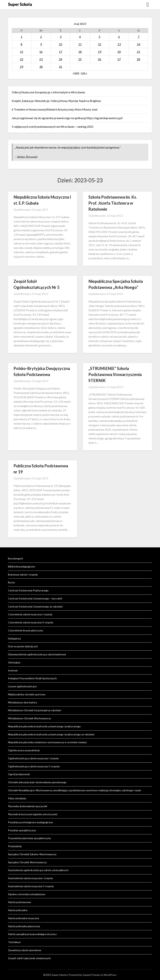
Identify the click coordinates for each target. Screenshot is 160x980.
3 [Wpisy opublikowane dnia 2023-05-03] (61, 37)
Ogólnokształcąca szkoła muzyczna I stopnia (33, 758)
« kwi (76, 73)
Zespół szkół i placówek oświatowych (29, 958)
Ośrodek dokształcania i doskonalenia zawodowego (37, 782)
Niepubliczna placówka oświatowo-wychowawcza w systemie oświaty (47, 742)
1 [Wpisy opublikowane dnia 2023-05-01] (21, 37)
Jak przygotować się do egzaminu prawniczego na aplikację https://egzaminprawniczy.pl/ (67, 118)
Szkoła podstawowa (19, 902)
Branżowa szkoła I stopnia (23, 574)
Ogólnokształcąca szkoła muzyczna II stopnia (34, 766)
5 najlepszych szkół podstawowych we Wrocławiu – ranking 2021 (53, 127)
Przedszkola (15, 846)
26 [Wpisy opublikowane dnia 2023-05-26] (100, 59)
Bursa (11, 582)
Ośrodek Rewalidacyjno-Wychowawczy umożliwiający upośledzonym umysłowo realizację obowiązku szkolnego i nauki (74, 790)
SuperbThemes (92, 975)
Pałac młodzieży (17, 798)
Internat (13, 670)
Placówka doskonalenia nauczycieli (28, 806)
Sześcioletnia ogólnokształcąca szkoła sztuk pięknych (38, 870)
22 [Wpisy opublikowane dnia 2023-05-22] (22, 59)
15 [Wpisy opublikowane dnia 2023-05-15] (22, 52)
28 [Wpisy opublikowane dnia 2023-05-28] (138, 59)
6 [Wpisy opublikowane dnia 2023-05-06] (119, 37)
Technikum (14, 942)
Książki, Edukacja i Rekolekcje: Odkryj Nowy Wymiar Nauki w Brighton (56, 101)
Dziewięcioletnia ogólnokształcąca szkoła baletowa (37, 654)
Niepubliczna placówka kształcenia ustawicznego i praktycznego (44, 726)
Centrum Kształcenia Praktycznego (28, 590)
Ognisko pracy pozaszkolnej (24, 750)
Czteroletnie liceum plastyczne (26, 630)
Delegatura (14, 638)
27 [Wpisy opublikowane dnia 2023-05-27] (119, 59)
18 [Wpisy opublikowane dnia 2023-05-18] (80, 52)
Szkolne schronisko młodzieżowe (27, 894)
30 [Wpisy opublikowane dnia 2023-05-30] (41, 67)
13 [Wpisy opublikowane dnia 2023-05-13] (119, 44)
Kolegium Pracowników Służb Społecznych (32, 678)
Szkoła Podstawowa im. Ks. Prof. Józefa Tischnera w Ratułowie (113, 203)
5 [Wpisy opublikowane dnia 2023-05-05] (99, 37)
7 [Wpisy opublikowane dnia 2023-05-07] (139, 37)
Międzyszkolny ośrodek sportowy (27, 694)
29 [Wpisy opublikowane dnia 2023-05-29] (22, 67)
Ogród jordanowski (19, 774)
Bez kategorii (15, 558)
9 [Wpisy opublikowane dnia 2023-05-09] (41, 44)
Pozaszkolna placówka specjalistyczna (29, 838)
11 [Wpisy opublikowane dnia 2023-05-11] (80, 44)
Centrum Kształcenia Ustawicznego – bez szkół (35, 598)
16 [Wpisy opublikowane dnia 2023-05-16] (41, 52)
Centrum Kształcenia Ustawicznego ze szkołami (35, 606)
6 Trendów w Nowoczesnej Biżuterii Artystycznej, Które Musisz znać (55, 109)
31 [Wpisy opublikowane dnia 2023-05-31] (60, 67)
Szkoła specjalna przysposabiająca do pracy (32, 934)
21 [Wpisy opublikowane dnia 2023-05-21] (138, 52)
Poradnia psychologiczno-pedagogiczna (30, 822)
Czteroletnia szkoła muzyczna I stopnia (30, 614)
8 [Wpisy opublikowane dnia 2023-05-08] (21, 44)
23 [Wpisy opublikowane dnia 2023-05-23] (41, 59)
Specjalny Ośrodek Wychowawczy (27, 862)
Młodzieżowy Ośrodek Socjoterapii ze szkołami (35, 710)
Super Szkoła (20, 4)
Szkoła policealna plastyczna (24, 926)
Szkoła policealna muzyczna (23, 918)
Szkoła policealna (18, 910)
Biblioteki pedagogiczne (22, 566)
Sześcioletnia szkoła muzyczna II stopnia (31, 886)
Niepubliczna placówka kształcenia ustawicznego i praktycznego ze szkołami (51, 734)
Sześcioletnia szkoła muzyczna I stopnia (30, 878)
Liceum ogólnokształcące (22, 686)
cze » (84, 73)
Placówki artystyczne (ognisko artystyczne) (33, 814)
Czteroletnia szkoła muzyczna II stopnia (31, 622)
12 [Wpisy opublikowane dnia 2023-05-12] (100, 44)
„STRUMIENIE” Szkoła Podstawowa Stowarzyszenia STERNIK (115, 374)
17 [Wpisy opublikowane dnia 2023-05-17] (60, 52)
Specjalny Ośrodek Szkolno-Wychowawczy (32, 854)
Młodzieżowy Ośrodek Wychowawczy (29, 718)
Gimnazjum (14, 662)
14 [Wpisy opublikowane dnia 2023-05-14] (138, 44)
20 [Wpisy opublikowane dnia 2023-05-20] (119, 52)
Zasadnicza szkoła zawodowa (25, 950)
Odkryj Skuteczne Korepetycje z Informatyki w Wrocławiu (48, 92)
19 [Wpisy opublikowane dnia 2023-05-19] (100, 52)
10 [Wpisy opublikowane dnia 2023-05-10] (60, 44)
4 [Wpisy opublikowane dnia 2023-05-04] (80, 37)
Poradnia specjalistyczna (22, 830)
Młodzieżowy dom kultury (23, 702)
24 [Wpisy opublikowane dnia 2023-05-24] (60, 59)
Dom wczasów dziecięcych (23, 646)
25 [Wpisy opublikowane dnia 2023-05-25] (80, 59)
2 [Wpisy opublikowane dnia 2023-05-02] (41, 37)
